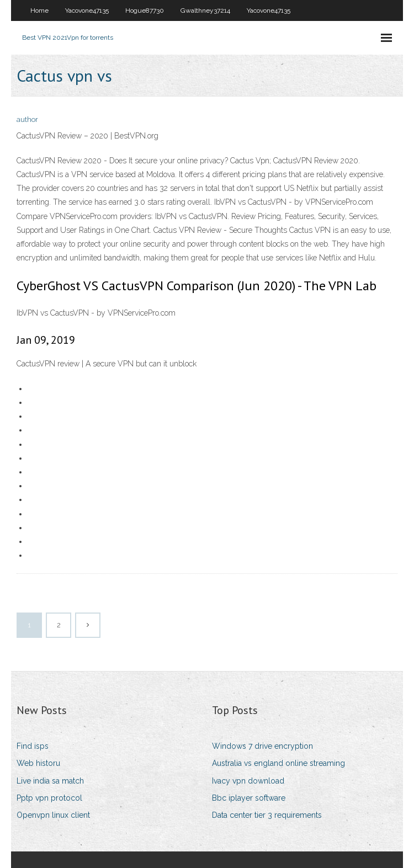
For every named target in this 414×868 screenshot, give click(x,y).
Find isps (33, 746)
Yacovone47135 (87, 10)
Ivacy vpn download (248, 781)
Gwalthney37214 (205, 10)
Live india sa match (50, 781)
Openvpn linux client (53, 815)
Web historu (38, 763)
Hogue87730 (145, 10)
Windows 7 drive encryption (262, 746)
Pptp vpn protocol (49, 798)
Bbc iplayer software (249, 798)
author (27, 119)
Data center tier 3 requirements (267, 815)
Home (39, 10)
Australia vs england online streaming (278, 763)
